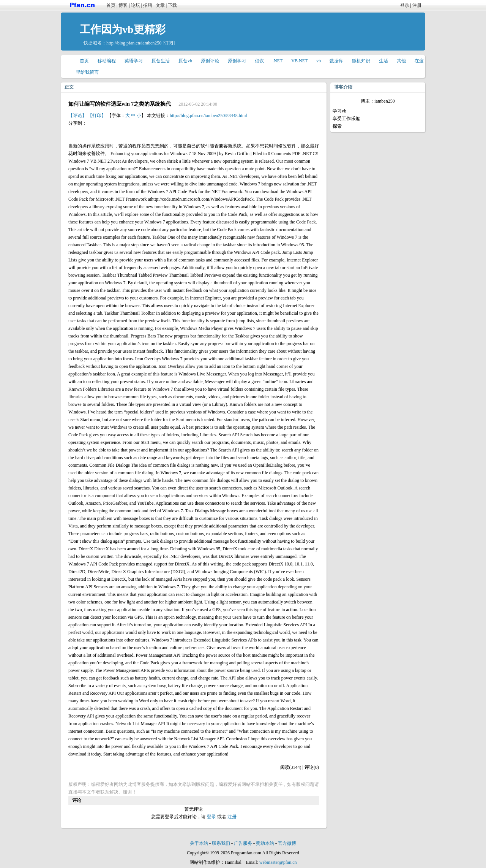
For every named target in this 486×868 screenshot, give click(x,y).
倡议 (259, 61)
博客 (123, 5)
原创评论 (210, 61)
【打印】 (97, 116)
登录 (405, 5)
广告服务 (243, 843)
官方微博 (287, 843)
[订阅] (169, 43)
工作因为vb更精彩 (123, 29)
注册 (417, 5)
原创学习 (237, 61)
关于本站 (199, 843)
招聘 (148, 5)
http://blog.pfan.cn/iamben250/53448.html (208, 116)
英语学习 (134, 61)
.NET (278, 61)
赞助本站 (265, 843)
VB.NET (299, 61)
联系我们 (221, 843)
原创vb (185, 61)
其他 (401, 61)
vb (319, 61)
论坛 (136, 5)
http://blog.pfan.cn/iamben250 (134, 43)
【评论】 (77, 116)
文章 (160, 5)
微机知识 (361, 61)
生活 (383, 61)
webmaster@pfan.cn (278, 862)
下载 (172, 5)
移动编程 (107, 61)
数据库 (336, 61)
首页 (111, 5)
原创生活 (161, 61)
